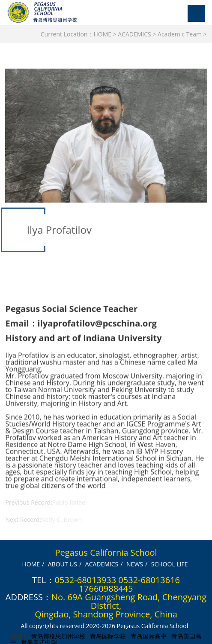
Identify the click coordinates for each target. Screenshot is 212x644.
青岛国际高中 (149, 636)
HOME (102, 34)
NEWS (135, 564)
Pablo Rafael (70, 507)
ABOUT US (63, 564)
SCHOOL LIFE (170, 564)
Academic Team (180, 34)
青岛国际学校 (108, 636)
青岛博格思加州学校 (58, 636)
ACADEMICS (134, 34)
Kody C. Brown (61, 525)
